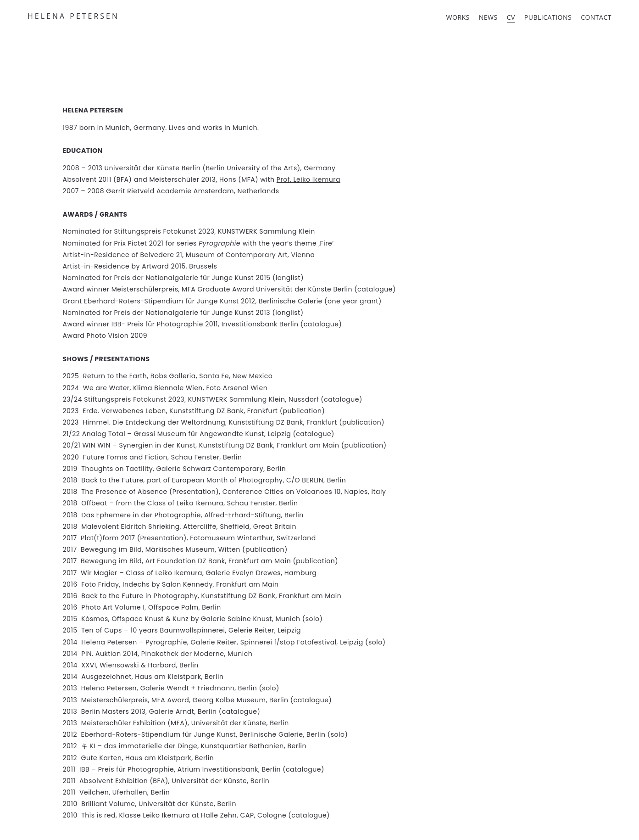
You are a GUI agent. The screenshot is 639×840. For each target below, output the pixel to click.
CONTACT (596, 17)
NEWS (488, 17)
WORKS (458, 17)
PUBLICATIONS (548, 17)
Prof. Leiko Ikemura (308, 179)
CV (511, 17)
